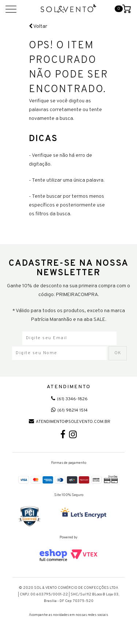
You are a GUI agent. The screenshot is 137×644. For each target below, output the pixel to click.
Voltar (38, 26)
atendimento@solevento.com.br (70, 422)
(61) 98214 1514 (69, 410)
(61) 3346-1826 (69, 399)
